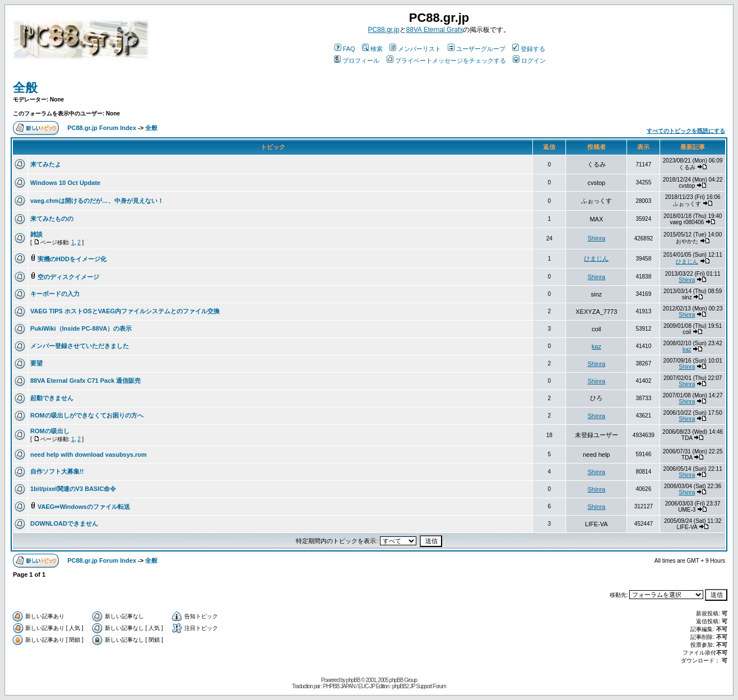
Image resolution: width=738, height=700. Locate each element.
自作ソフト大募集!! (57, 471)
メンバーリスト (415, 49)
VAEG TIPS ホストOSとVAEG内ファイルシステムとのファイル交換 (125, 311)
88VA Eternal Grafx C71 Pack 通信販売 (85, 381)
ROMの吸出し (50, 431)
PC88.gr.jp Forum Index (102, 128)
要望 (36, 363)
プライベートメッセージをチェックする (446, 61)
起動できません (52, 398)
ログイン (529, 61)
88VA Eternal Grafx (435, 30)
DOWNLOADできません (64, 523)
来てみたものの (52, 219)
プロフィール (357, 61)
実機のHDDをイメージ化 (72, 259)
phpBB (353, 680)
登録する (529, 49)
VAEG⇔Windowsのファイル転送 (84, 507)
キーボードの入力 (55, 294)
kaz (597, 346)
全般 (25, 88)
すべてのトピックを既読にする (686, 131)
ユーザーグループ (477, 49)
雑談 (36, 234)
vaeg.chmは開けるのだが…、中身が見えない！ (97, 201)
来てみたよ (46, 164)
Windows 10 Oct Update (65, 183)
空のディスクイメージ (68, 277)
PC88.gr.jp (384, 30)
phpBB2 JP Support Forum (419, 686)
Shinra (596, 238)
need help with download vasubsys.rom (89, 455)
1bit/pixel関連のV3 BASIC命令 (73, 489)
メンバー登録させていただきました (80, 346)
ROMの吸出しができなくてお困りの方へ (87, 415)
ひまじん (596, 258)
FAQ (345, 49)
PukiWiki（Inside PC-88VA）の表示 (81, 328)
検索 (372, 49)
